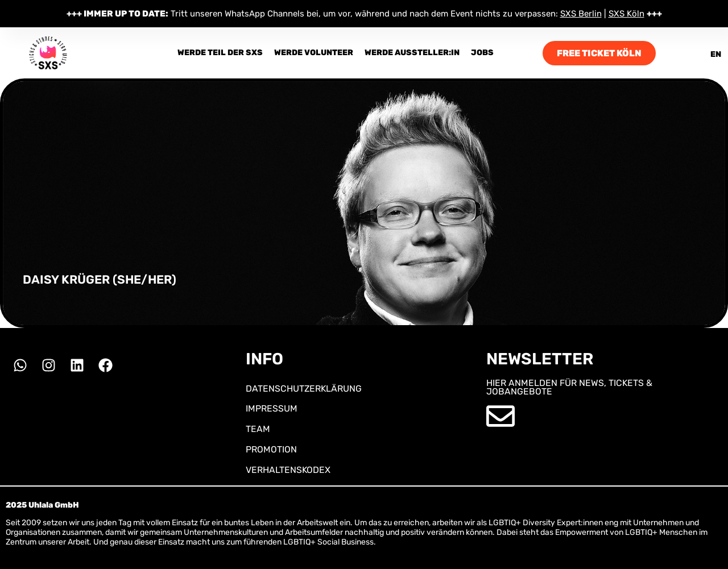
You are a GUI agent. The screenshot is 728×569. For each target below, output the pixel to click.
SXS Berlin (581, 14)
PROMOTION (271, 449)
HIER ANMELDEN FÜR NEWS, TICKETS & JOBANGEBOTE (569, 387)
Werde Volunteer (314, 53)
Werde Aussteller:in (412, 53)
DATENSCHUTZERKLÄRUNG (304, 389)
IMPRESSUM (272, 408)
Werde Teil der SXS (220, 53)
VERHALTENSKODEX (288, 470)
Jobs (482, 53)
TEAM (258, 429)
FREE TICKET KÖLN (599, 53)
